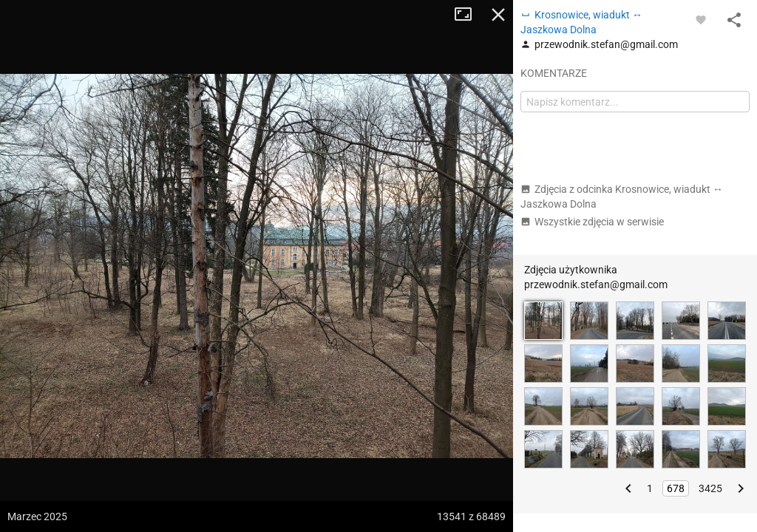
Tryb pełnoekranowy (469, 15)
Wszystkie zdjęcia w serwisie (592, 222)
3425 (710, 488)
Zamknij (498, 15)
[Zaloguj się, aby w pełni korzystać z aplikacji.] (701, 19)
